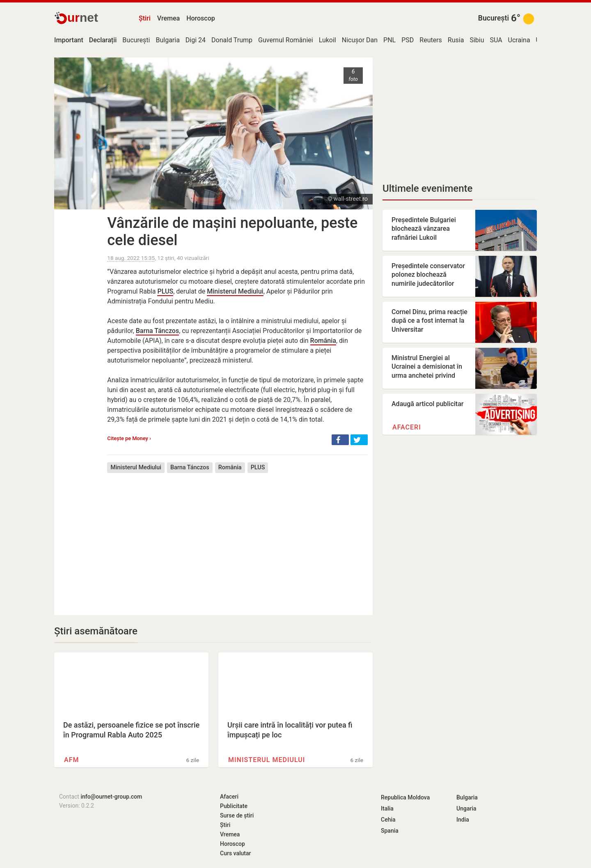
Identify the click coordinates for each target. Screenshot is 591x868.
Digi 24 (196, 40)
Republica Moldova (405, 797)
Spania (390, 831)
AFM (71, 760)
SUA (496, 40)
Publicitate (234, 806)
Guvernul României (286, 40)
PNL (389, 40)
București (494, 18)
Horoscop (201, 18)
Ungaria (466, 808)
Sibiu (477, 40)
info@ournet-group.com (111, 797)
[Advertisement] (237, 538)
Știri (145, 18)
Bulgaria (167, 40)
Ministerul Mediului (235, 291)
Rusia (456, 40)
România (323, 341)
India (463, 820)
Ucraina (519, 40)
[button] (340, 440)
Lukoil (328, 40)
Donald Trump (232, 40)
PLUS (165, 291)
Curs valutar (235, 853)
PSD (408, 40)
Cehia (388, 820)
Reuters (431, 40)
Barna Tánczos (157, 331)
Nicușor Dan (360, 40)
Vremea (168, 18)
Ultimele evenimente (427, 188)
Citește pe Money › (129, 438)
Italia (387, 808)
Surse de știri (237, 815)
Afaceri (407, 427)
